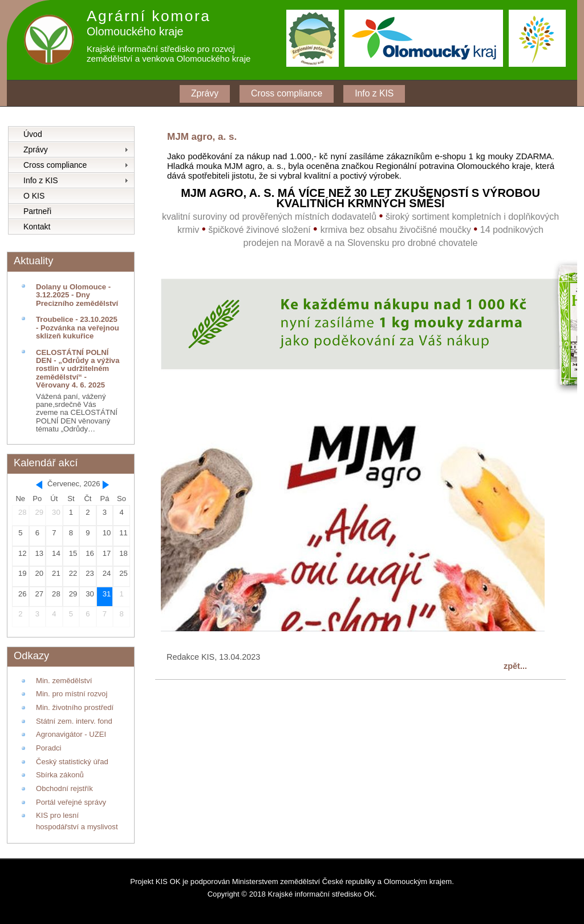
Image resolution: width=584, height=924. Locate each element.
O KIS (34, 196)
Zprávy (205, 93)
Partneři (37, 211)
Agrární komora (149, 16)
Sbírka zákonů (60, 775)
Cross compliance (287, 93)
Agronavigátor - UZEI (71, 734)
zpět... (515, 666)
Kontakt (37, 227)
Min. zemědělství (64, 681)
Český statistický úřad (72, 762)
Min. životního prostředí (75, 707)
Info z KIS (374, 93)
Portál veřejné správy (71, 802)
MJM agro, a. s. (202, 137)
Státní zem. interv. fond (74, 721)
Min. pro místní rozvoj (72, 694)
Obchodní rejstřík (64, 788)
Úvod (33, 134)
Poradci (48, 748)
